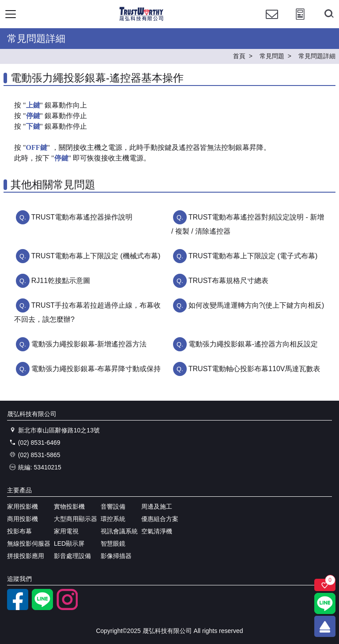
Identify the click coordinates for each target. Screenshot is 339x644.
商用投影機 (23, 519)
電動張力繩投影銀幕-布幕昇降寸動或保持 (96, 369)
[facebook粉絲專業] (18, 608)
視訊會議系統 (119, 531)
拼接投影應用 (26, 556)
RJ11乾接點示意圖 (61, 281)
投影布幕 (19, 531)
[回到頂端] (325, 626)
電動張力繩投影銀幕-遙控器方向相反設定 (253, 344)
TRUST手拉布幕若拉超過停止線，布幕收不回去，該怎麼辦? (87, 312)
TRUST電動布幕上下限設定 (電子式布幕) (253, 256)
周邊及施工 (157, 506)
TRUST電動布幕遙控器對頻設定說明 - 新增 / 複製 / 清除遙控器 (248, 224)
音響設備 (113, 506)
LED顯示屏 (69, 543)
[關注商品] (325, 585)
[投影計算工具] (300, 22)
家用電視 (66, 531)
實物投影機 (69, 506)
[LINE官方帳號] (42, 608)
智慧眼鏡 (113, 543)
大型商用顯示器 (75, 519)
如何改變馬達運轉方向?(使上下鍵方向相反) (256, 305)
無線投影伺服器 (29, 543)
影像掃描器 (116, 556)
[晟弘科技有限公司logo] (141, 20)
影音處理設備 (72, 556)
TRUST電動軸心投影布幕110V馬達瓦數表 (254, 369)
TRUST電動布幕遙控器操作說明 (82, 217)
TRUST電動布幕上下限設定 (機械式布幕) (96, 256)
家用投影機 (23, 506)
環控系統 (113, 519)
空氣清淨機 (157, 531)
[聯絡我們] (272, 22)
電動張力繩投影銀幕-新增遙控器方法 (89, 344)
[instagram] (67, 608)
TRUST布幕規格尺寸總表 (228, 281)
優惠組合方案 (160, 519)
